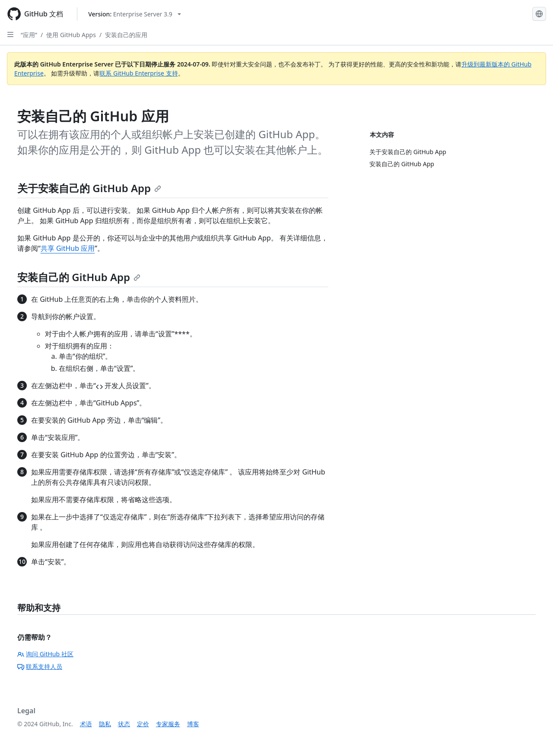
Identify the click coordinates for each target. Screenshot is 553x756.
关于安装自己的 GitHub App (89, 188)
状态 (124, 724)
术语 (86, 724)
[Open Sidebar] (10, 35)
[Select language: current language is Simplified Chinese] (539, 14)
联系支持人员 (40, 666)
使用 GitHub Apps (71, 35)
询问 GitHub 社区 (45, 654)
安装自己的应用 (126, 35)
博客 (193, 724)
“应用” (29, 35)
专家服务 (168, 724)
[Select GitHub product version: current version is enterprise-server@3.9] (135, 14)
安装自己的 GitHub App (79, 277)
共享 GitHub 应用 (68, 248)
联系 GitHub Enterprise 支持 (138, 73)
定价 (143, 724)
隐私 (105, 724)
